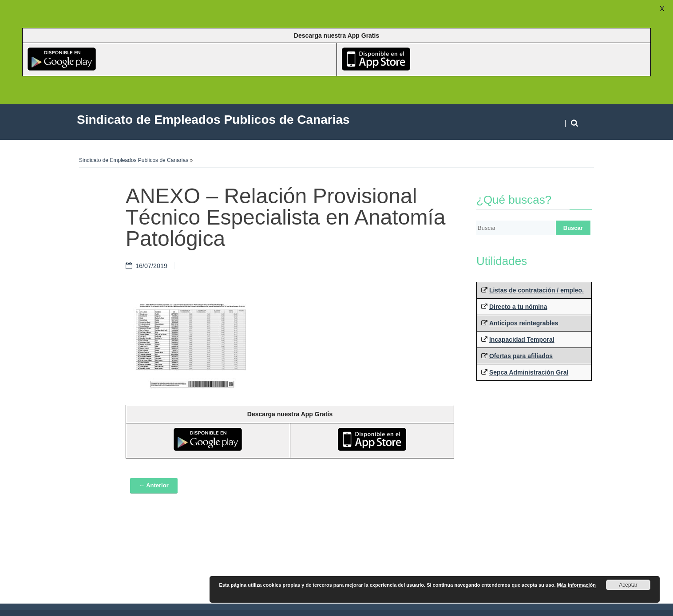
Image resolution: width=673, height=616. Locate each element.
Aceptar (628, 585)
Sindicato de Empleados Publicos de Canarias (134, 160)
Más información (576, 585)
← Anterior (154, 485)
